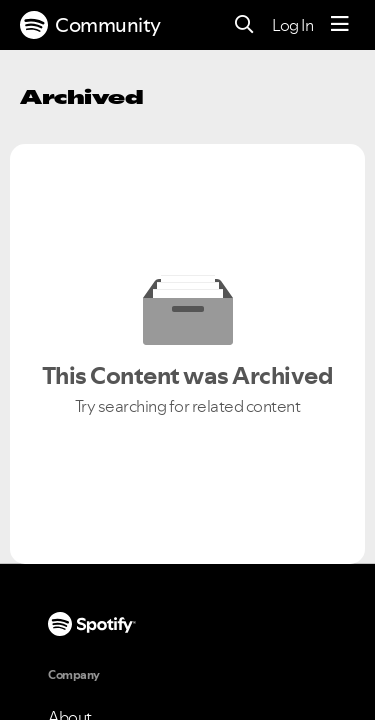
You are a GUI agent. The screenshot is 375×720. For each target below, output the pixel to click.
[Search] (244, 25)
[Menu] (340, 25)
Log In (292, 25)
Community (90, 25)
